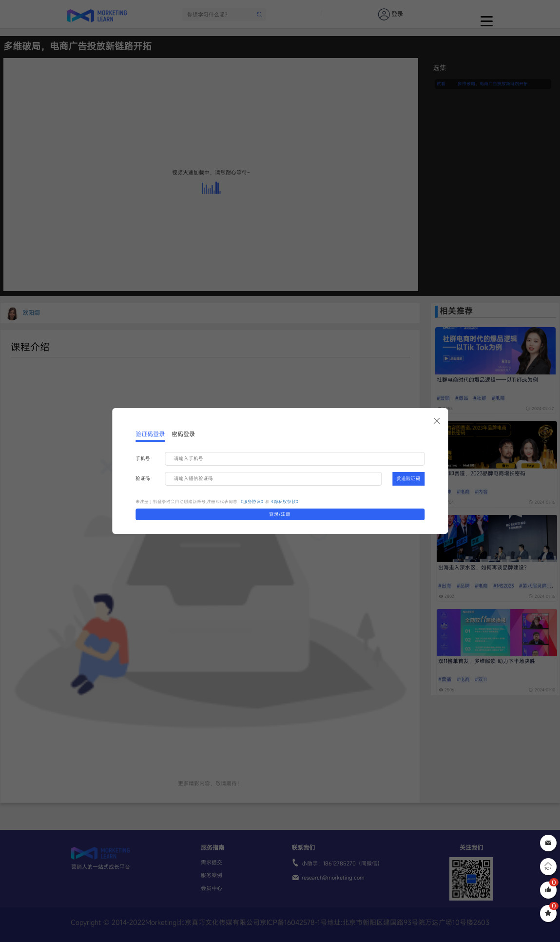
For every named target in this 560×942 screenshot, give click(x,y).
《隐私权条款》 (285, 501)
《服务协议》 (252, 501)
